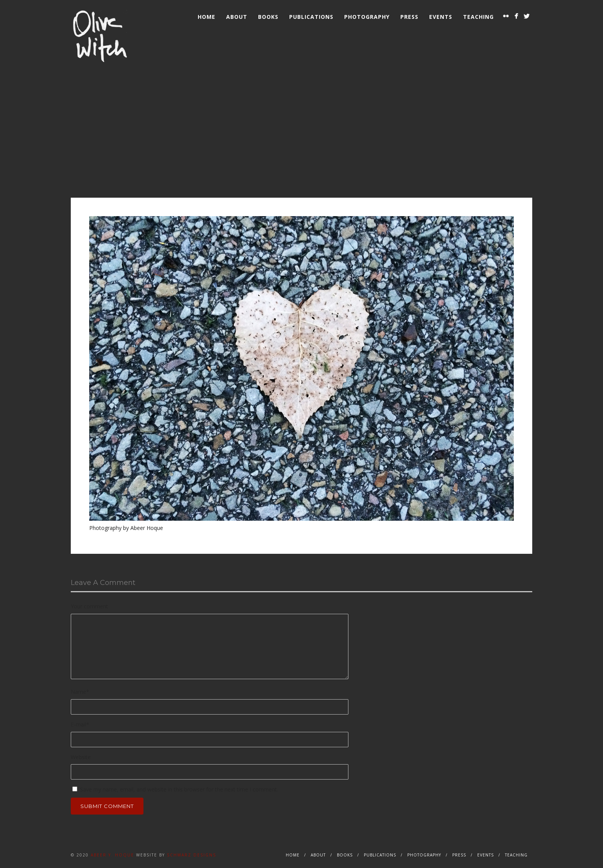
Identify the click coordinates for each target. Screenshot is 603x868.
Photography (367, 17)
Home (207, 17)
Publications (311, 17)
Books (268, 17)
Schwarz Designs (192, 855)
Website (81, 757)
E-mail (80, 724)
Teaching (478, 17)
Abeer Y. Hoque (112, 855)
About (237, 17)
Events (441, 17)
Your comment (89, 606)
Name (80, 692)
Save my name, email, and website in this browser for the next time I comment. (179, 789)
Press (409, 17)
